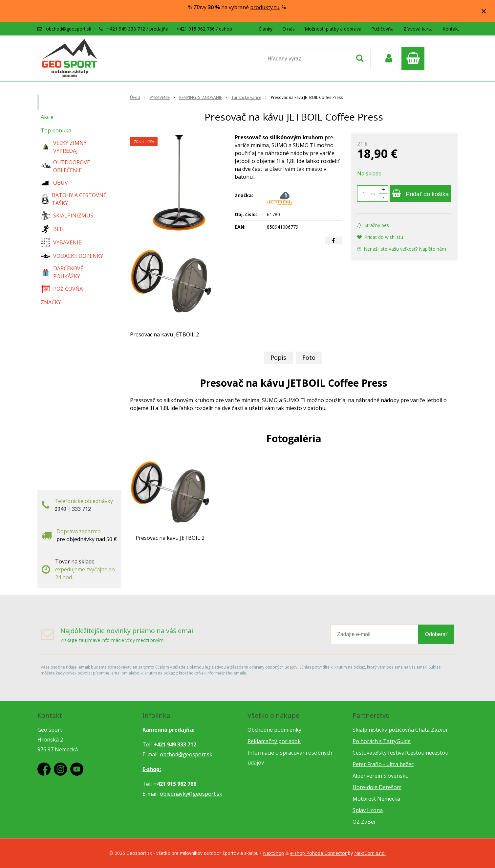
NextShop (273, 853)
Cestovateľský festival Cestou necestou (400, 753)
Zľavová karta (418, 29)
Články (266, 29)
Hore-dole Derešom (377, 787)
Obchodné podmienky (274, 730)
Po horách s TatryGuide (382, 741)
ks (373, 194)
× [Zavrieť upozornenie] (484, 11)
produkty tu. (265, 7)
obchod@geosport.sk (69, 29)
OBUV (54, 183)
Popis (278, 357)
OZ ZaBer (364, 822)
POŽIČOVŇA (62, 289)
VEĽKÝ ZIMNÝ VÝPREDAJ (64, 147)
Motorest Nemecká (376, 799)
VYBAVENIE (61, 242)
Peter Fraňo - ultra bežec (383, 764)
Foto (309, 357)
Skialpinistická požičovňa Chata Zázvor (400, 730)
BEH (52, 229)
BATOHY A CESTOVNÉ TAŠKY (74, 199)
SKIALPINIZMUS (67, 216)
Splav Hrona (368, 810)
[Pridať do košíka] (420, 194)
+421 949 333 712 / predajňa (138, 29)
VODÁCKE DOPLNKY (72, 256)
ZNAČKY (51, 302)
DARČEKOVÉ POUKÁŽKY (62, 272)
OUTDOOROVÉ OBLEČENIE (65, 166)
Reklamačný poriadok (274, 741)
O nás (289, 29)
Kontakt (451, 29)
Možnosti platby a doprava (333, 29)
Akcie (47, 117)
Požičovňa (382, 29)
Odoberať (436, 634)
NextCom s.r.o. (370, 853)
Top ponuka (56, 130)
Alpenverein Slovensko (381, 776)
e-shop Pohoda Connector (318, 853)
